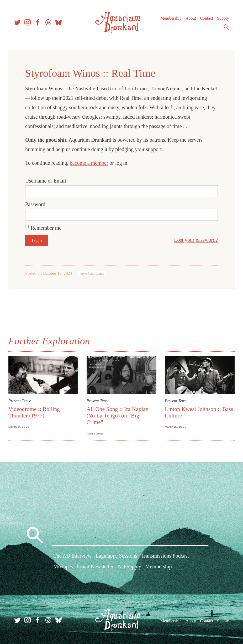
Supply (223, 18)
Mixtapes (63, 566)
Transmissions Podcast (165, 556)
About (191, 18)
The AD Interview (72, 556)
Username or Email (46, 181)
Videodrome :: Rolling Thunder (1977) (34, 412)
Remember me (46, 228)
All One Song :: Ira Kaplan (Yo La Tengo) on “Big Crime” (118, 416)
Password (35, 204)
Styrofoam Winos (92, 274)
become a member (89, 163)
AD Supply (130, 566)
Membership (171, 18)
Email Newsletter (95, 566)
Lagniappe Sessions (116, 556)
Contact (207, 18)
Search (226, 27)
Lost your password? (196, 240)
